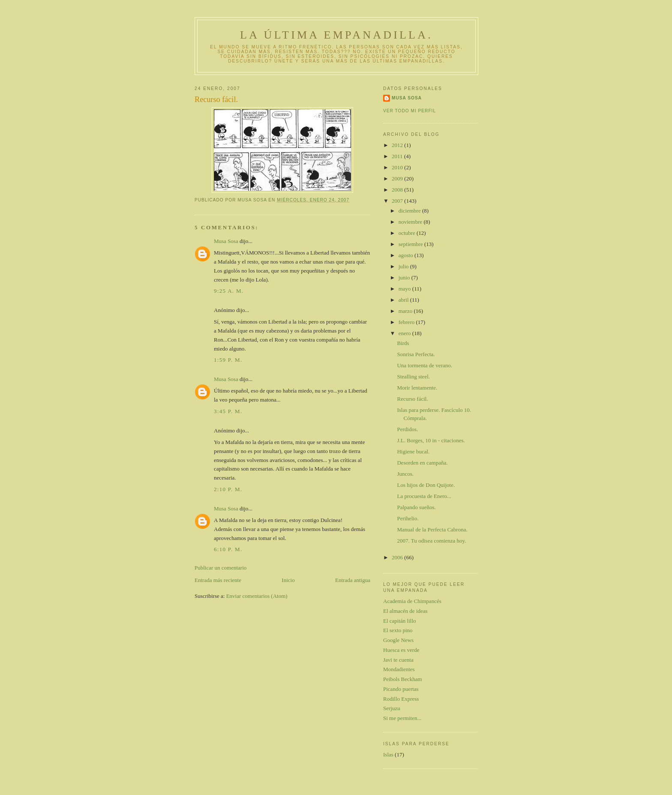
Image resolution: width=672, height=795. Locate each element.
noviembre (411, 222)
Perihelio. (408, 518)
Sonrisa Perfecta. (416, 354)
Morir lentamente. (417, 388)
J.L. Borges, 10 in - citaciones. (431, 440)
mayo (405, 289)
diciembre (410, 211)
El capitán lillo (400, 621)
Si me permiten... (402, 718)
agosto (406, 255)
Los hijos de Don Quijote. (426, 485)
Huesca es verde (401, 650)
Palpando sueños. (416, 507)
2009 (398, 178)
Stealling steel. (413, 376)
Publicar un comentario (220, 568)
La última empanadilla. (336, 35)
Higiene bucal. (413, 451)
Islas (388, 754)
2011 (398, 156)
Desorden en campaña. (422, 463)
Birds (403, 343)
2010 (398, 167)
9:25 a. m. (229, 291)
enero (405, 333)
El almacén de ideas (405, 611)
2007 (398, 201)
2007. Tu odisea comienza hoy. (431, 541)
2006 (398, 557)
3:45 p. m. (228, 411)
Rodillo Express (401, 699)
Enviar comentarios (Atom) (257, 596)
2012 (398, 145)
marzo (406, 311)
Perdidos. (407, 429)
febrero (407, 322)
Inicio (288, 580)
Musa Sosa (226, 241)
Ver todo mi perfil (409, 111)
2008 (398, 190)
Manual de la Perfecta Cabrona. (432, 529)
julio (404, 266)
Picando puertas (401, 689)
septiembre (411, 244)
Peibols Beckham (403, 679)
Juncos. (405, 474)
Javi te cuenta (398, 660)
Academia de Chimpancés (412, 601)
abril (404, 300)
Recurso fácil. (412, 399)
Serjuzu (392, 708)
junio (405, 277)
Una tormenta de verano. (424, 365)
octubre (408, 233)
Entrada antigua (353, 580)
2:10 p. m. (228, 489)
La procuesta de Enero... (424, 496)
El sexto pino (398, 630)
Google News (398, 640)
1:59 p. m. (228, 360)
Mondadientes (399, 669)
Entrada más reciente (218, 580)
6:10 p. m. (228, 549)
